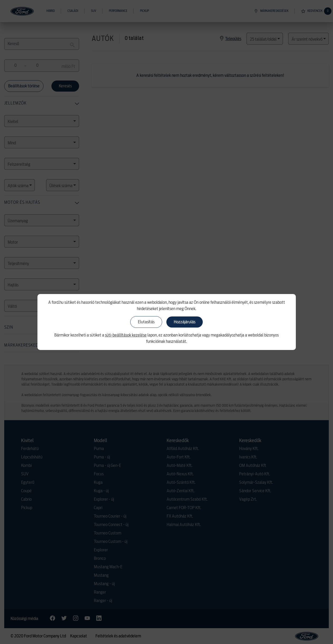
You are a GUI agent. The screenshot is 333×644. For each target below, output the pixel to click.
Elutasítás (146, 322)
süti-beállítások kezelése (126, 335)
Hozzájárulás (185, 322)
